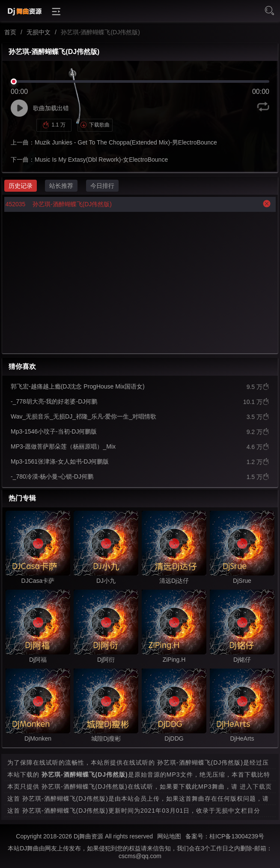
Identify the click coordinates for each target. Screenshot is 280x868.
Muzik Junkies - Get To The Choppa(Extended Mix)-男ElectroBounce (126, 142)
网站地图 (169, 836)
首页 (10, 32)
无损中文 (39, 32)
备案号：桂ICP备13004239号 (225, 836)
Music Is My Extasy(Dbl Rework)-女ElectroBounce (101, 160)
